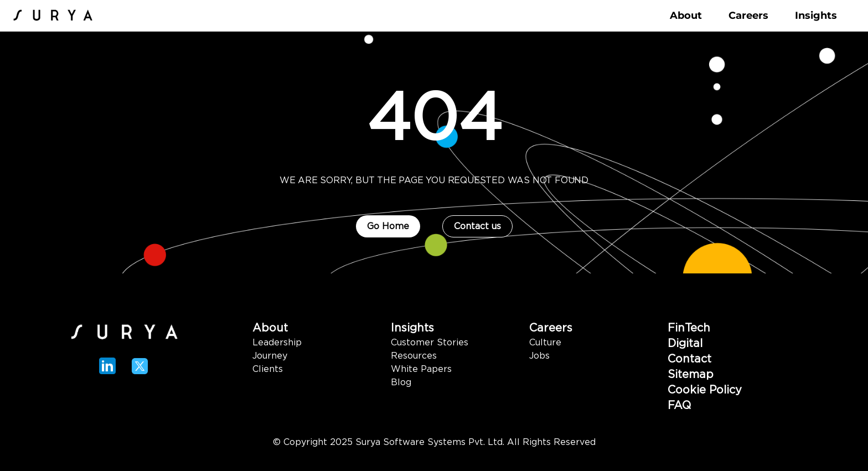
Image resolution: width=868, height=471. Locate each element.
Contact (689, 359)
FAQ (679, 406)
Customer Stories (430, 343)
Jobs (539, 356)
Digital (685, 344)
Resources (414, 356)
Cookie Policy (705, 390)
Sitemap (691, 375)
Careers (551, 328)
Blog (401, 382)
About (270, 328)
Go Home (388, 226)
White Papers (421, 369)
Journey (270, 356)
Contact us (477, 226)
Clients (268, 369)
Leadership (277, 343)
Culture (545, 343)
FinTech (689, 328)
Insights (412, 328)
